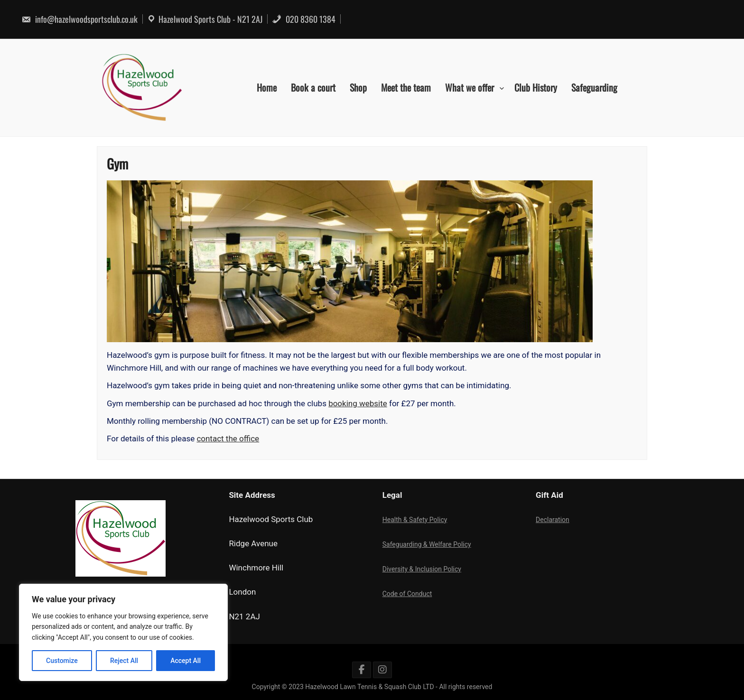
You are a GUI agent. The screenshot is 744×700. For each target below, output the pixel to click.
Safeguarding (594, 87)
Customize (62, 661)
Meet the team (406, 87)
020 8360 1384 (304, 19)
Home (267, 87)
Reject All (124, 661)
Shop (358, 87)
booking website (358, 401)
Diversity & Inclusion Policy (422, 569)
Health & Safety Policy (415, 520)
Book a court (313, 87)
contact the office (230, 437)
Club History (536, 87)
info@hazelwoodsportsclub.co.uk (79, 19)
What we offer (470, 87)
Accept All (186, 661)
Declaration (553, 520)
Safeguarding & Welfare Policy (427, 544)
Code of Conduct (407, 594)
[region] (123, 632)
